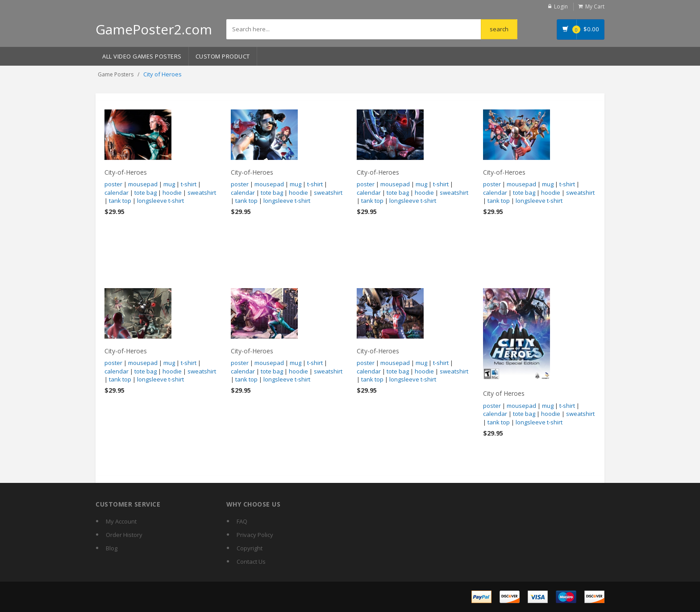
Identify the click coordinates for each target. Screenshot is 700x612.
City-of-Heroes (126, 172)
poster (113, 184)
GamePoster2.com (154, 29)
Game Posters (116, 74)
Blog (112, 548)
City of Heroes (504, 393)
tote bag (146, 193)
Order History (124, 535)
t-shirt (189, 184)
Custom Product (223, 56)
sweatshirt (202, 193)
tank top (120, 201)
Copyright (250, 548)
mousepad (143, 184)
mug (169, 184)
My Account (121, 521)
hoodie (172, 193)
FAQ (242, 521)
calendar (117, 193)
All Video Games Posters (142, 56)
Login (561, 6)
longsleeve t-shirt (160, 201)
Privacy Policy (255, 535)
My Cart (595, 6)
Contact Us (251, 562)
